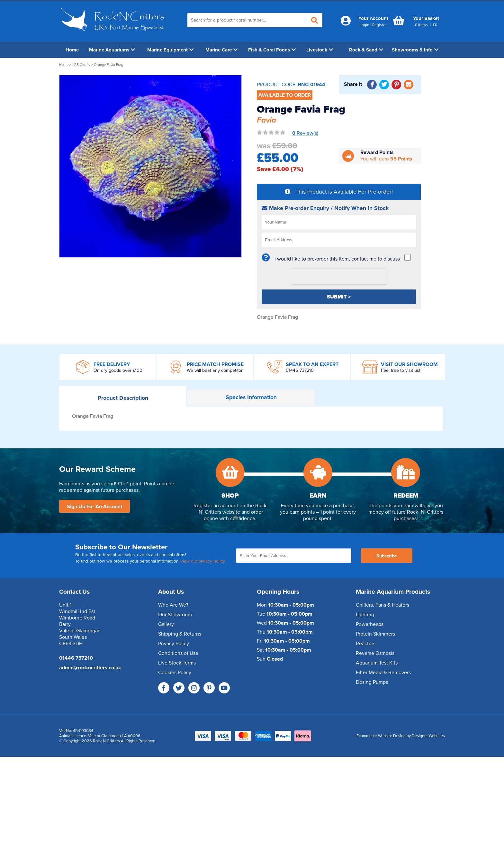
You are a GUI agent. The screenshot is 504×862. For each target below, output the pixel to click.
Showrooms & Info (415, 50)
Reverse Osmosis (375, 653)
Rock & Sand (366, 50)
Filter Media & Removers (383, 673)
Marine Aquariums (112, 50)
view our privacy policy (203, 561)
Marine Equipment (170, 50)
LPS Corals (81, 65)
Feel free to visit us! (401, 370)
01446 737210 (300, 370)
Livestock (320, 50)
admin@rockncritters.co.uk (90, 668)
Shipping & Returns (180, 634)
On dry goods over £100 (118, 370)
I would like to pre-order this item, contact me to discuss (337, 259)
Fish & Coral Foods (272, 50)
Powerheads (370, 624)
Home (72, 50)
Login (364, 25)
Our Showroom (175, 615)
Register (379, 25)
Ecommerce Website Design (381, 736)
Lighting (365, 615)
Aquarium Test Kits (377, 663)
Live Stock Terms (177, 663)
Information (251, 397)
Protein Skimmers (375, 634)
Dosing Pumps (372, 682)
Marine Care (221, 50)
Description (123, 398)
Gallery (166, 624)
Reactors (366, 644)
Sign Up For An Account (94, 507)
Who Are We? (173, 605)
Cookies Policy (175, 673)
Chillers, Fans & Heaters (382, 605)
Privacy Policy (174, 644)
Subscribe (387, 556)
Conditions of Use (178, 653)
